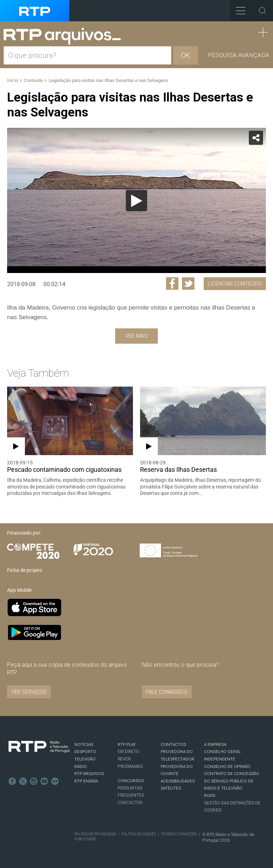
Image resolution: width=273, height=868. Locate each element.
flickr (55, 781)
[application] (136, 200)
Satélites (171, 788)
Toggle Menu (238, 8)
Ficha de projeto (25, 570)
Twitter (23, 781)
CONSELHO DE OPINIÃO (227, 766)
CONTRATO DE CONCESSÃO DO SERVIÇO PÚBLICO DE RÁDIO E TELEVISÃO (232, 781)
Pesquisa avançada (239, 55)
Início (13, 80)
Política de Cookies (139, 834)
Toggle (262, 11)
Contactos (130, 803)
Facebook (12, 781)
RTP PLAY (127, 744)
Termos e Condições (179, 834)
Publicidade (85, 839)
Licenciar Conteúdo (235, 284)
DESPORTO (85, 752)
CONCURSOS (131, 781)
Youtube (44, 781)
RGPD (210, 796)
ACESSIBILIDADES (178, 781)
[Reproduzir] (136, 201)
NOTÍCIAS (84, 744)
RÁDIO (81, 766)
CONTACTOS (173, 744)
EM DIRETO (128, 752)
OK (186, 55)
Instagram (34, 781)
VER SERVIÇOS (29, 692)
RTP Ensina (86, 781)
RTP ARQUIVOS (89, 774)
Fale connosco (167, 692)
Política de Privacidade (95, 834)
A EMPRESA (215, 744)
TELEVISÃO (85, 759)
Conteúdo (33, 80)
